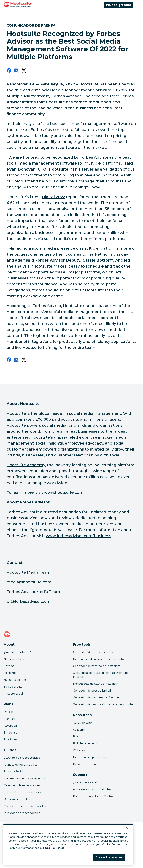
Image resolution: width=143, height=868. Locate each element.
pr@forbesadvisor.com (29, 601)
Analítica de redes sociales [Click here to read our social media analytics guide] (21, 765)
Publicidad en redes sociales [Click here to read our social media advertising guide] (22, 813)
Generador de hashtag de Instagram (97, 666)
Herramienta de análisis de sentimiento (98, 659)
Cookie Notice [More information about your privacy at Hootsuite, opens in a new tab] (55, 848)
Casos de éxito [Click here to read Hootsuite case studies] (82, 723)
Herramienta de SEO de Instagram (96, 684)
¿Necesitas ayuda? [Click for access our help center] (85, 782)
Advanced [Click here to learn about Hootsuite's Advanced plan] (10, 726)
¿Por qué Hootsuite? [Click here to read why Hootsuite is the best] (17, 652)
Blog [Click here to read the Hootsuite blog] (76, 736)
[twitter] (24, 71)
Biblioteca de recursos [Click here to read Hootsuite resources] (87, 743)
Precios (9, 712)
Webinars (79, 750)
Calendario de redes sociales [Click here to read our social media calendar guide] (22, 785)
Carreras (9, 666)
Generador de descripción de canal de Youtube (103, 704)
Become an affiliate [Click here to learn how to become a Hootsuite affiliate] (86, 764)
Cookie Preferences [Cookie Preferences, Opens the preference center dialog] (109, 857)
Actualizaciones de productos (92, 789)
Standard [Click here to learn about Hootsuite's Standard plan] (10, 719)
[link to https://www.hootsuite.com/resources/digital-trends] (54, 197)
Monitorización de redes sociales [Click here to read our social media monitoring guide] (25, 806)
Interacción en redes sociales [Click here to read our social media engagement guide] (22, 792)
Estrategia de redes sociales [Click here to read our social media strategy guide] (22, 758)
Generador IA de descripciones (93, 652)
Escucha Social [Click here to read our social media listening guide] (13, 772)
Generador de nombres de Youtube (96, 697)
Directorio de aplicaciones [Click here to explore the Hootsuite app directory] (90, 757)
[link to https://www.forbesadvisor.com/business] (66, 96)
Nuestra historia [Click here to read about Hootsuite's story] (14, 659)
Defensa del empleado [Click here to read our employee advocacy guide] (19, 799)
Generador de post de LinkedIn (93, 691)
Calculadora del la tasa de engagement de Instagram (100, 675)
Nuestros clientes (15, 680)
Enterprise (10, 733)
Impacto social (13, 694)
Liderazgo (10, 673)
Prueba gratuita (119, 5)
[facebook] (9, 71)
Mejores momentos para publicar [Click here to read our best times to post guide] (25, 778)
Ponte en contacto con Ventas (93, 796)
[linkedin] (16, 71)
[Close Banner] (127, 828)
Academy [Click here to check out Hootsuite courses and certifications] (79, 730)
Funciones (10, 739)
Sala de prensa (13, 687)
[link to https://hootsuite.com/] (89, 84)
